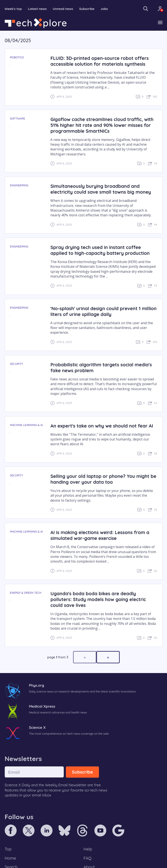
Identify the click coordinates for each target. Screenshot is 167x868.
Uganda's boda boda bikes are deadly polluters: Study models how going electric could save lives (98, 599)
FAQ (88, 858)
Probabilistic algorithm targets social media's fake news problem (101, 367)
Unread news (63, 9)
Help (88, 849)
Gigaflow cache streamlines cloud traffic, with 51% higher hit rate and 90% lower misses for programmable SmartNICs (102, 125)
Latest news (37, 9)
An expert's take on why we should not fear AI (102, 426)
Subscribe (87, 9)
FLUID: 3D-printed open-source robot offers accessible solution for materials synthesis (99, 61)
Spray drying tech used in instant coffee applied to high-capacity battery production (100, 250)
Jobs (104, 9)
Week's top (13, 9)
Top (8, 849)
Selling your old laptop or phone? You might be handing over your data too (103, 479)
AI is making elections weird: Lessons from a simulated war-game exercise (100, 535)
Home (10, 858)
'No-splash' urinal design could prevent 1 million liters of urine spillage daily (103, 311)
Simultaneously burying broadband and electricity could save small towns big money (101, 189)
